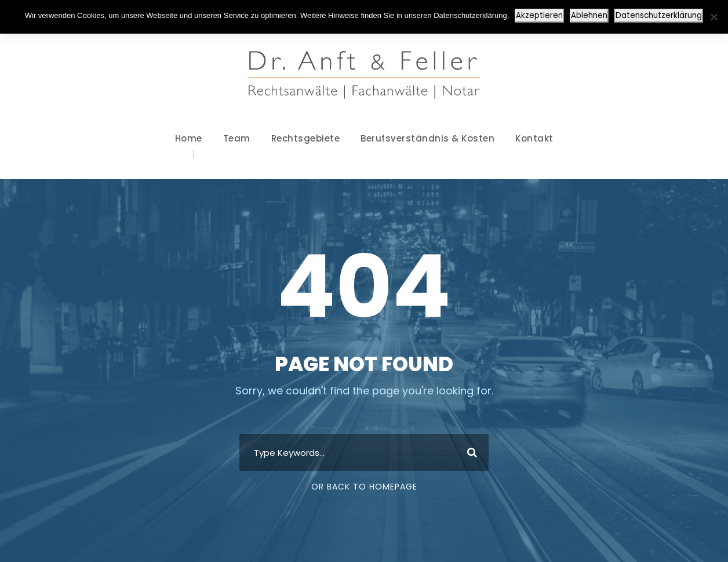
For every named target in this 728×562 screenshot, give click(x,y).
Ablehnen (589, 15)
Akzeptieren (539, 15)
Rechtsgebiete (306, 138)
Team (237, 138)
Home (189, 138)
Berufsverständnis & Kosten (427, 138)
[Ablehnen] (714, 17)
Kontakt (534, 138)
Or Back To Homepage (364, 487)
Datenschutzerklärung (659, 15)
